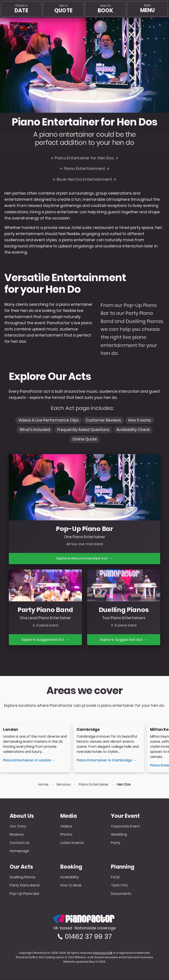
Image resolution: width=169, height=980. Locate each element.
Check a (21, 9)
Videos (66, 827)
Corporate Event (125, 827)
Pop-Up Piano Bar (25, 894)
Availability (70, 878)
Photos (66, 835)
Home (43, 785)
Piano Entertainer (94, 785)
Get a (63, 9)
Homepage (19, 851)
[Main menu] (147, 9)
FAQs (115, 878)
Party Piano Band (25, 886)
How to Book (71, 886)
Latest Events (72, 843)
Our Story (18, 827)
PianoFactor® (103, 953)
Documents (121, 894)
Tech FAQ (119, 886)
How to (105, 9)
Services (64, 785)
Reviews (17, 835)
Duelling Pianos (23, 878)
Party (116, 843)
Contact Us (20, 843)
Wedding (119, 835)
